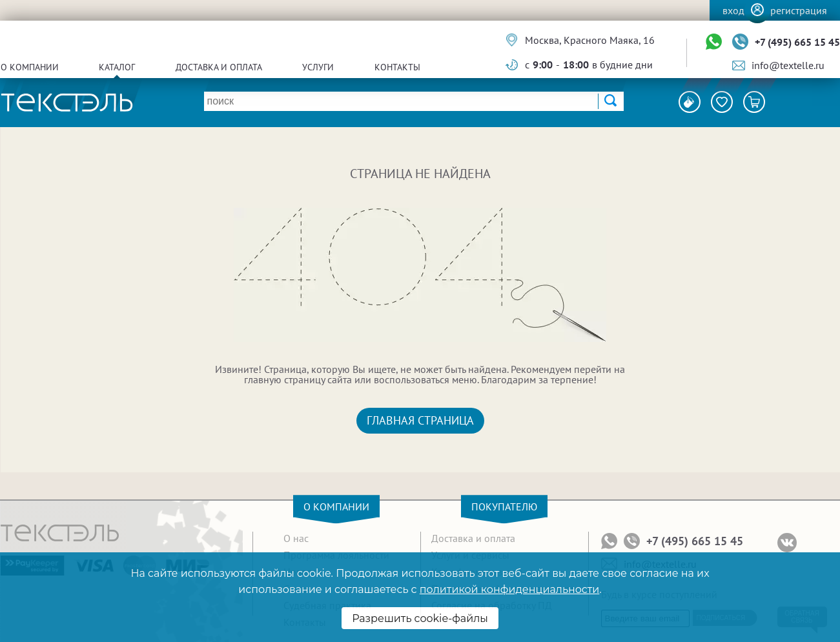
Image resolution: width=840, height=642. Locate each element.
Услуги (318, 67)
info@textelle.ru (788, 65)
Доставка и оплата (219, 67)
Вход (733, 10)
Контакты (397, 67)
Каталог (117, 67)
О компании (30, 67)
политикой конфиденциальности (509, 589)
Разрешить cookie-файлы (420, 618)
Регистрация (799, 10)
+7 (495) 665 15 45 (797, 42)
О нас (296, 538)
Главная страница (420, 420)
